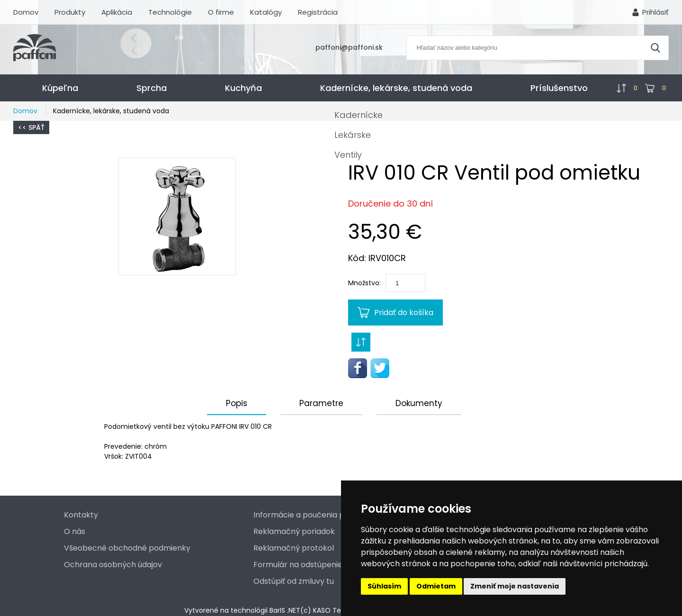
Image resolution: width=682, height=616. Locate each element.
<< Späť (31, 127)
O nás (75, 531)
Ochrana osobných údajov (113, 565)
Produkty (70, 12)
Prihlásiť (655, 12)
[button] (177, 217)
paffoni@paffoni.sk (349, 47)
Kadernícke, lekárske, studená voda (396, 88)
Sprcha (152, 88)
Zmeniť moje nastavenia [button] (515, 586)
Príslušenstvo (559, 88)
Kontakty (81, 515)
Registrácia (318, 12)
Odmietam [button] (436, 586)
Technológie (170, 12)
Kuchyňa (243, 88)
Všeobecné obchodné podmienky (127, 548)
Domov (26, 12)
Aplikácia (117, 12)
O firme (221, 12)
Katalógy (266, 12)
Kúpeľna (60, 88)
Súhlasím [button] (384, 586)
